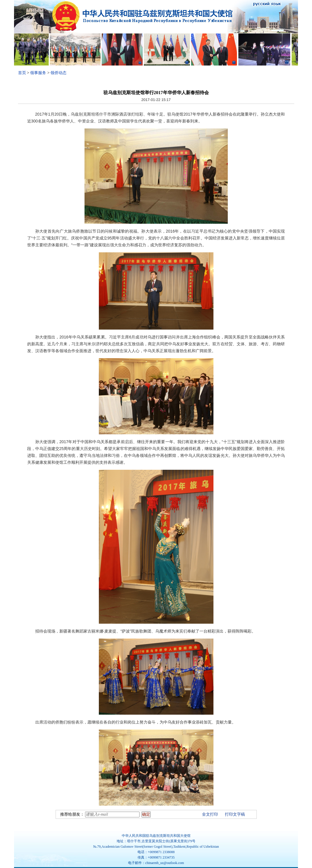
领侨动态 (58, 73)
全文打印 (210, 814)
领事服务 (38, 73)
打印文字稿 (235, 814)
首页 (22, 73)
